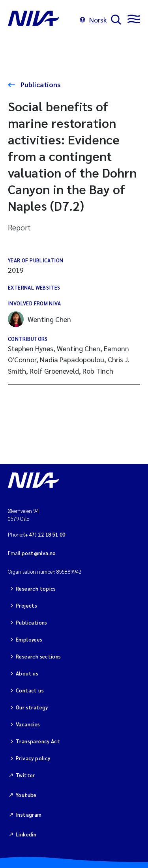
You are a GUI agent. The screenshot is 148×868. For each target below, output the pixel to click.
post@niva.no (39, 553)
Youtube (26, 795)
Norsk (93, 20)
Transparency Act (38, 741)
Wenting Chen (39, 319)
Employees (29, 639)
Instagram (29, 815)
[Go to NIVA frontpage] (42, 20)
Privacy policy (33, 758)
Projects (26, 605)
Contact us (30, 690)
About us (27, 673)
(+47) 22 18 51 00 (44, 534)
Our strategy (32, 707)
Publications (40, 84)
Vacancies (28, 724)
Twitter (25, 775)
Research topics (36, 588)
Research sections (38, 656)
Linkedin (26, 834)
